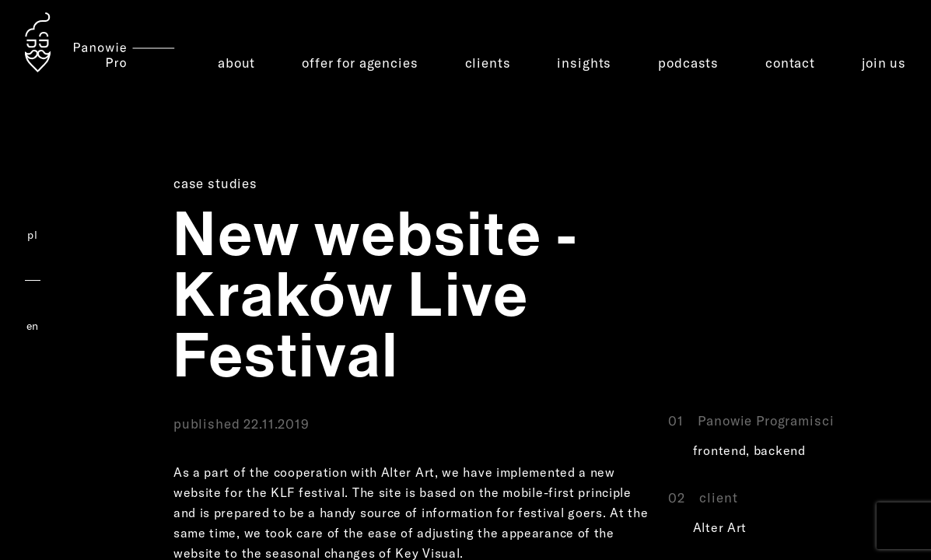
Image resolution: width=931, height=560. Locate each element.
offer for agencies (360, 63)
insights (584, 63)
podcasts (688, 63)
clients (488, 63)
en (33, 326)
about (236, 63)
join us (884, 63)
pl (32, 235)
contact (790, 63)
